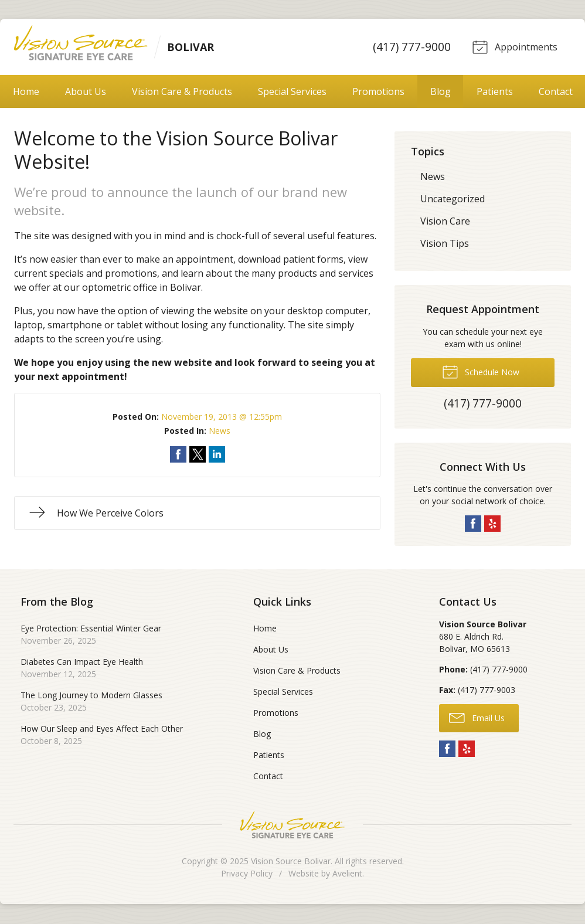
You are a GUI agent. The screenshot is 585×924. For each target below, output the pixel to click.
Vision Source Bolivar (291, 862)
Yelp (492, 525)
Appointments (513, 47)
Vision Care (445, 222)
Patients (495, 93)
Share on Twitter (198, 456)
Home (26, 93)
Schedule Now (481, 372)
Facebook (473, 525)
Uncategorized (453, 200)
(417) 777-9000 (410, 47)
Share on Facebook (178, 456)
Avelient (347, 874)
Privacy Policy (247, 874)
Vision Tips (445, 244)
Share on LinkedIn (217, 456)
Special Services (292, 93)
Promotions (378, 93)
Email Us (477, 718)
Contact (556, 93)
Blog (441, 93)
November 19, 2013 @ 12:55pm (222, 418)
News (220, 432)
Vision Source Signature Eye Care (292, 826)
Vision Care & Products (182, 93)
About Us (86, 93)
